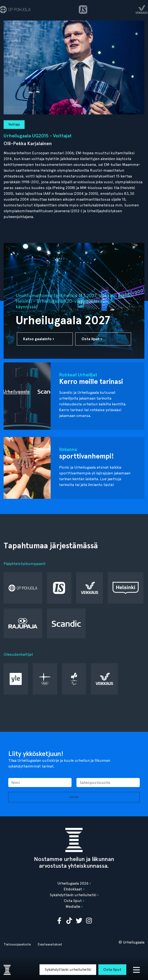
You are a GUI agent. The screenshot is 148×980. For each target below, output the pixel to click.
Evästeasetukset (50, 944)
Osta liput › (92, 339)
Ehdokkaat (73, 889)
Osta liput (112, 969)
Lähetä (74, 797)
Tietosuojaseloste (17, 944)
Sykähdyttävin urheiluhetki (68, 969)
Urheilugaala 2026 (73, 883)
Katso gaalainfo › (39, 339)
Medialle (73, 906)
